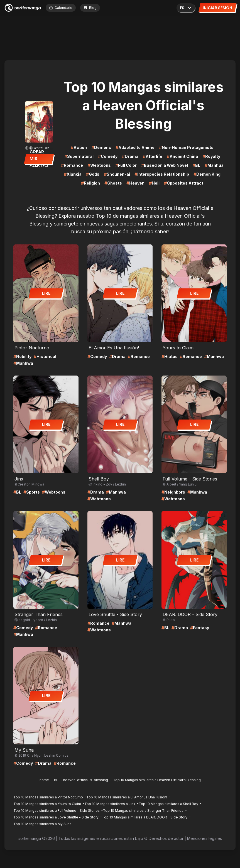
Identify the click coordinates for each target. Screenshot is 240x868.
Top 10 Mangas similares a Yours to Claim (47, 804)
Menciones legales (205, 838)
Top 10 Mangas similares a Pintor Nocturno (48, 797)
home (44, 780)
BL (56, 780)
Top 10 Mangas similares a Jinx (110, 804)
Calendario (61, 8)
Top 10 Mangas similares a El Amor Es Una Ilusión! (127, 797)
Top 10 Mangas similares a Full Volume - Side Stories (57, 811)
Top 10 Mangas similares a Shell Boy (168, 804)
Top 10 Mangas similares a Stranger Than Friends (143, 811)
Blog (90, 8)
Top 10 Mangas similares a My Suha (42, 824)
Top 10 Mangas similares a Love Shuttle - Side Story (56, 817)
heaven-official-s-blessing (86, 780)
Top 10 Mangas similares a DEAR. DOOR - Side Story (145, 817)
